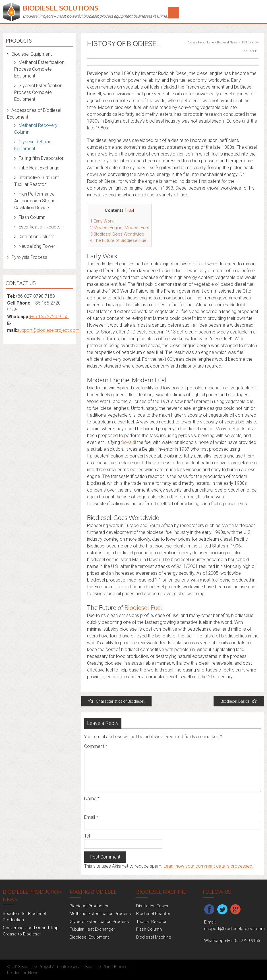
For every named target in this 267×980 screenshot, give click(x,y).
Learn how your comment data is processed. (208, 866)
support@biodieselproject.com (48, 330)
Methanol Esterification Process (100, 914)
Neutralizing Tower (37, 246)
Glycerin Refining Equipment (33, 145)
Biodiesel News (227, 42)
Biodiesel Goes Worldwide (117, 234)
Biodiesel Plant (98, 967)
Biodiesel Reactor (153, 914)
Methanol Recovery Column (36, 129)
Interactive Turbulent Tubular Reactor (37, 181)
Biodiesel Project (36, 967)
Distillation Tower (152, 906)
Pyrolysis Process (29, 257)
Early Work (102, 221)
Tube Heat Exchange (39, 168)
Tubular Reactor (151, 922)
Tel (87, 836)
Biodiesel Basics (239, 701)
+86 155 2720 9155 (49, 317)
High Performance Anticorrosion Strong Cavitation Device (35, 201)
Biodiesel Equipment (32, 54)
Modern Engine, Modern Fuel (119, 228)
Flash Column (32, 217)
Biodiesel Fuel (143, 607)
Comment (96, 746)
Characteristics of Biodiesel (116, 701)
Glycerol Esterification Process (99, 922)
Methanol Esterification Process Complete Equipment (39, 69)
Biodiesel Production (90, 906)
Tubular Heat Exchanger (92, 929)
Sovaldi (129, 442)
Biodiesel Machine (154, 937)
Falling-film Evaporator (41, 158)
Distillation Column (37, 237)
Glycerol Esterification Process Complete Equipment (38, 92)
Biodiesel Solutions (61, 8)
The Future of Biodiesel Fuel (119, 240)
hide (129, 210)
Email (91, 817)
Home (210, 42)
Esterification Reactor (40, 227)
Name (92, 799)
